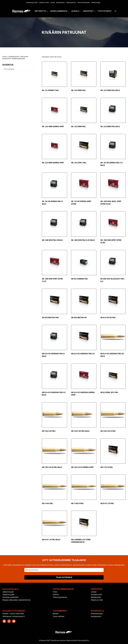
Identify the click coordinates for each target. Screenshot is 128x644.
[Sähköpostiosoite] (64, 570)
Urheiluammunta (14, 57)
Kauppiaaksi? (96, 616)
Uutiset (52, 2)
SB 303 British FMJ (50, 318)
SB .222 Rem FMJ (78, 90)
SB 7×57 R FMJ (107, 467)
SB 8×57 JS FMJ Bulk (51, 540)
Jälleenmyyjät (96, 2)
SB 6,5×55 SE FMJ (108, 318)
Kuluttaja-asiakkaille (10, 597)
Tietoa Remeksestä (84, 2)
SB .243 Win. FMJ (79, 163)
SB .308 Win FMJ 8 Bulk (52, 240)
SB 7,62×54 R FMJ (108, 431)
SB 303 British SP (79, 318)
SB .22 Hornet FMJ (50, 90)
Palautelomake (97, 614)
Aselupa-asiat (96, 595)
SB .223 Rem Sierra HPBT (53, 163)
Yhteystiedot (105, 11)
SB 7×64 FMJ (47, 503)
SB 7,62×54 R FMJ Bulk (52, 467)
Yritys (55, 592)
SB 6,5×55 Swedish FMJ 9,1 (83, 354)
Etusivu (5, 57)
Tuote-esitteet (58, 616)
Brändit (56, 614)
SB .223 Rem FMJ (78, 127)
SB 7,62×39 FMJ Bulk (80, 431)
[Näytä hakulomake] (115, 11)
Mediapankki (60, 2)
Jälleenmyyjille (8, 595)
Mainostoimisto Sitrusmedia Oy (78, 640)
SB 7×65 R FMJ (77, 503)
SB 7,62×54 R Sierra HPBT (82, 467)
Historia (56, 595)
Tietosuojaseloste (60, 597)
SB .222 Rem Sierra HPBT (53, 127)
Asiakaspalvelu (71, 2)
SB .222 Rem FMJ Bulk (110, 90)
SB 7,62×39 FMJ (49, 431)
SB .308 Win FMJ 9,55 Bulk (83, 240)
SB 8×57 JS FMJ (107, 503)
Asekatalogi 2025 (32, 2)
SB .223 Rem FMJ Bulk (110, 127)
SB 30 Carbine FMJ (79, 279)
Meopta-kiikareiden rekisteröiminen (17, 600)
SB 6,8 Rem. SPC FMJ (109, 392)
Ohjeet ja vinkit (44, 2)
